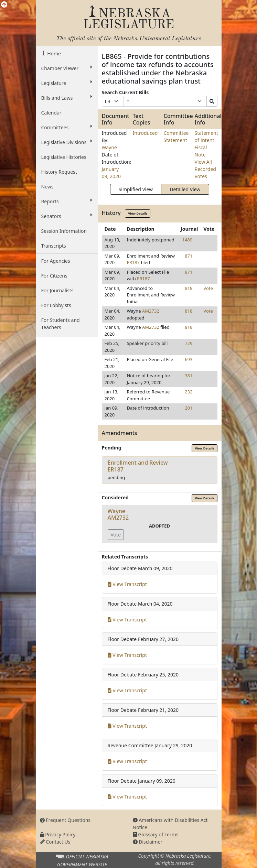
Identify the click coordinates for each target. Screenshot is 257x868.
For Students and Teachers (61, 324)
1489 (188, 240)
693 (189, 359)
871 (189, 256)
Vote (208, 288)
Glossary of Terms (156, 834)
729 (189, 343)
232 (189, 392)
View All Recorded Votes (205, 169)
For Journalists (57, 290)
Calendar (51, 113)
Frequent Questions (65, 820)
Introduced (145, 133)
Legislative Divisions (67, 142)
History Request (59, 172)
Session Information (64, 231)
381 (189, 376)
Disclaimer (148, 842)
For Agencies (56, 261)
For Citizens (54, 276)
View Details (138, 213)
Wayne (109, 147)
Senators (67, 216)
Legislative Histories (64, 157)
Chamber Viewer (67, 68)
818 (189, 288)
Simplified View (136, 189)
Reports (67, 201)
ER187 (133, 262)
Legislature (67, 83)
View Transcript (127, 584)
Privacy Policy (58, 834)
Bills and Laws (67, 98)
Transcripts (54, 246)
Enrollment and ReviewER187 (138, 466)
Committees (67, 127)
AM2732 (151, 311)
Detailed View (185, 189)
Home (53, 53)
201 (189, 408)
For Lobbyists (56, 305)
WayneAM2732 (118, 514)
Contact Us (55, 842)
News (47, 187)
